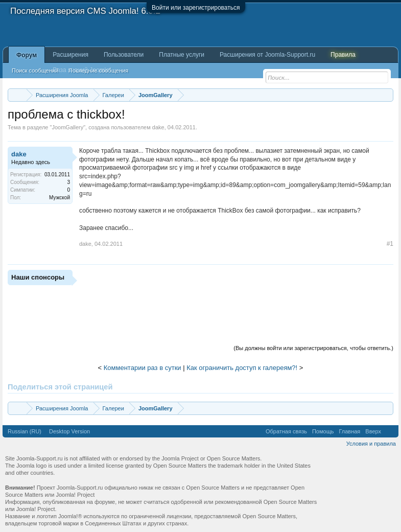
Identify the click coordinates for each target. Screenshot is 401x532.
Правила (343, 55)
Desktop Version (69, 431)
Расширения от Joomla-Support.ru (267, 55)
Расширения (70, 55)
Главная (349, 431)
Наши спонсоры (38, 277)
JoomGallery (67, 127)
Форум (27, 55)
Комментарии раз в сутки (143, 368)
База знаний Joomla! (82, 70)
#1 (390, 244)
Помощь (323, 431)
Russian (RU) (25, 431)
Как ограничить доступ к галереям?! (242, 368)
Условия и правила (371, 444)
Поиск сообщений (35, 71)
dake (158, 127)
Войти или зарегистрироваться (196, 8)
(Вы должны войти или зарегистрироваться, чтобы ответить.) (313, 348)
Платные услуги (182, 55)
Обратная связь (286, 431)
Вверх (373, 431)
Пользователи (124, 55)
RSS (390, 431)
